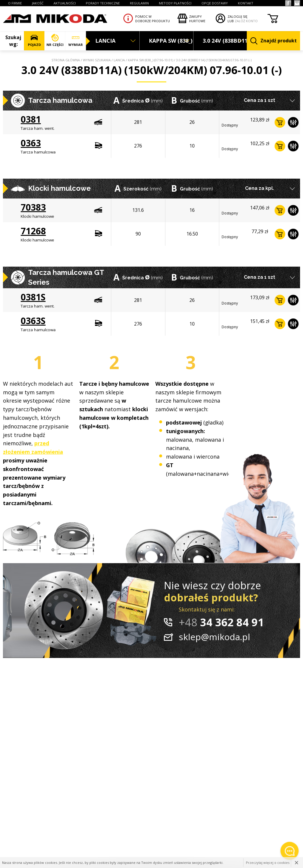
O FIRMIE (15, 3)
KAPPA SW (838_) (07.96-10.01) (150, 60)
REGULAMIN (139, 3)
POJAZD (34, 40)
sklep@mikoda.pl (214, 637)
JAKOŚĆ (38, 3)
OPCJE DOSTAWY (215, 3)
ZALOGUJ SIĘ (237, 16)
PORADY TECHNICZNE (103, 3)
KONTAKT (246, 3)
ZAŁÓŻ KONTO (246, 21)
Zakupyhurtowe (197, 19)
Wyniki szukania (97, 60)
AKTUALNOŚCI (65, 3)
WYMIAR (76, 40)
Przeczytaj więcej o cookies (268, 863)
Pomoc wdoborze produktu (153, 19)
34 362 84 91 (221, 622)
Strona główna (66, 60)
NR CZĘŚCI (55, 40)
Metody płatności (175, 3)
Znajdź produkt (274, 41)
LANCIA (119, 60)
